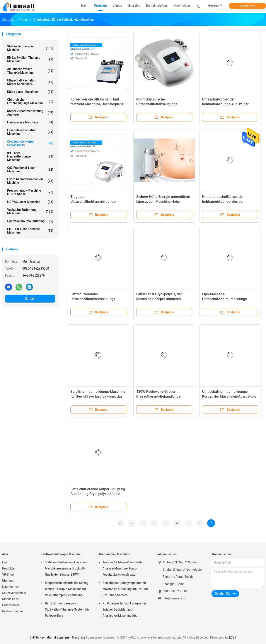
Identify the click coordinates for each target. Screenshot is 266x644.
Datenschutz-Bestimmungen (12, 608)
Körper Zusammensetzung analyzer (30, 113)
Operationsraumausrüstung (30, 221)
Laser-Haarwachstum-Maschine (30, 132)
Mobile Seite (11, 599)
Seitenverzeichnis (14, 593)
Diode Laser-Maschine (30, 92)
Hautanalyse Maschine (30, 122)
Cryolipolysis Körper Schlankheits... (30, 143)
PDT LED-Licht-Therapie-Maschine (30, 231)
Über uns (8, 581)
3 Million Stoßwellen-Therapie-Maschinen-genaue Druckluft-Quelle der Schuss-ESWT (66, 568)
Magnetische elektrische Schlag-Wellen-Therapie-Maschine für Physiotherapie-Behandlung (67, 589)
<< (120, 523)
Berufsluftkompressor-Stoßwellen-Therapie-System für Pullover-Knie (67, 609)
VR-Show (8, 575)
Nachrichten (10, 587)
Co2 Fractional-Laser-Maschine (30, 170)
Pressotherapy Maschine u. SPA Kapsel (30, 192)
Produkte (8, 568)
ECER (233, 637)
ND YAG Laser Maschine (30, 202)
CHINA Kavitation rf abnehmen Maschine (57, 637)
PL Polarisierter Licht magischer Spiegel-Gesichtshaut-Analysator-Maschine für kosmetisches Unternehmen (124, 610)
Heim (6, 562)
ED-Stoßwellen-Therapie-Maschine (30, 59)
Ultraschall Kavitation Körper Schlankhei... (30, 82)
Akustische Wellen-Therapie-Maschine (30, 71)
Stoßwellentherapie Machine (30, 48)
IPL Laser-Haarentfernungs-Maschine (30, 156)
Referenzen (247, 6)
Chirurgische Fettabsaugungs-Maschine (30, 101)
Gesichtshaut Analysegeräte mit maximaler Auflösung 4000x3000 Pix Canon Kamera (125, 589)
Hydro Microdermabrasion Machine (30, 181)
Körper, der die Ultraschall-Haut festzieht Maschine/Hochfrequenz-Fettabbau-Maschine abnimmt (98, 104)
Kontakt (30, 299)
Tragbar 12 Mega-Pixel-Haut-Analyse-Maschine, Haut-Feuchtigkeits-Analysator (122, 568)
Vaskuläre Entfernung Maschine (30, 211)
